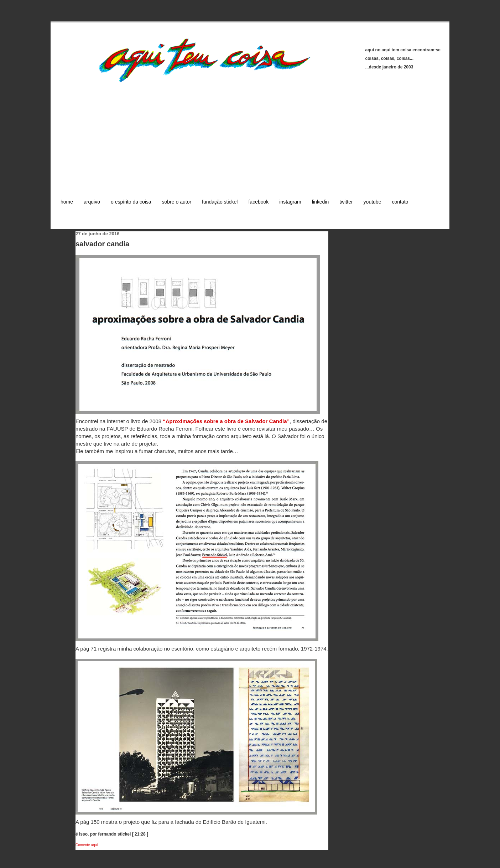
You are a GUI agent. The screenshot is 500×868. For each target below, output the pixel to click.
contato (400, 202)
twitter (346, 202)
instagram (290, 202)
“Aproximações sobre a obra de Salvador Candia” (226, 421)
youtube (373, 202)
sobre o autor (177, 202)
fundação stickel (220, 202)
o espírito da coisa (131, 202)
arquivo (92, 202)
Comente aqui (87, 845)
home (67, 202)
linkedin (320, 202)
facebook (258, 202)
